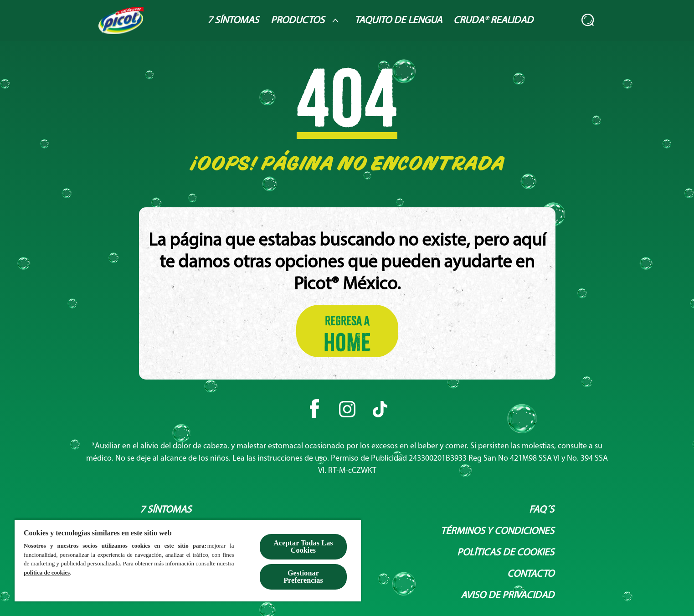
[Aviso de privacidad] (507, 596)
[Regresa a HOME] (347, 331)
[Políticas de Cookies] (506, 553)
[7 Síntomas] (233, 21)
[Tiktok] (380, 409)
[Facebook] (314, 409)
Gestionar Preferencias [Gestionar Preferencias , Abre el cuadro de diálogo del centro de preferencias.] (303, 577)
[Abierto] (588, 21)
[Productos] (307, 21)
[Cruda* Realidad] (493, 21)
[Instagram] (347, 409)
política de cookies (47, 572)
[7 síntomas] (166, 510)
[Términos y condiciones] (497, 531)
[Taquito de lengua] (398, 21)
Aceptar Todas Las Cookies (303, 547)
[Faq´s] (542, 510)
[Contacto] (531, 574)
